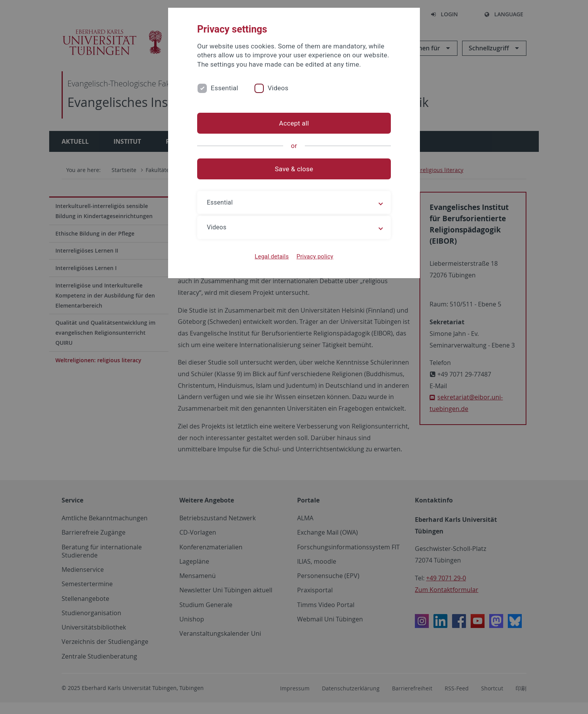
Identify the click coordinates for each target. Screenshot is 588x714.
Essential (224, 88)
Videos (278, 88)
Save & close (294, 169)
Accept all (294, 123)
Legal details (272, 256)
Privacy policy (315, 256)
